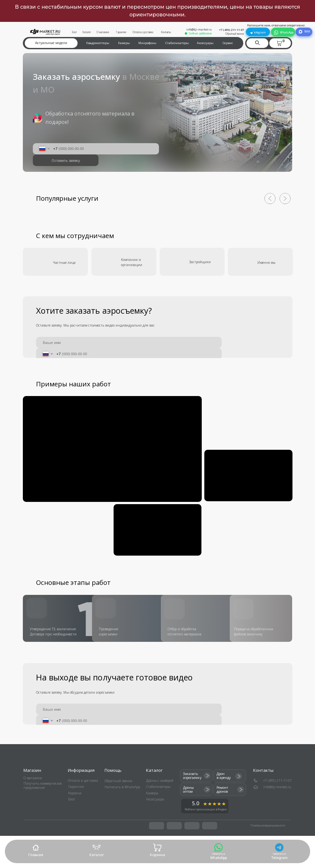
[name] (129, 343)
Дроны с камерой (160, 780)
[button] (279, 43)
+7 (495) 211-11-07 (232, 30)
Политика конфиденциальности (268, 825)
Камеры (124, 43)
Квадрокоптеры (98, 43)
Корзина (75, 793)
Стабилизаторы (177, 43)
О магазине (103, 32)
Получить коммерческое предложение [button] (43, 785)
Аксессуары (205, 43)
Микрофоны (147, 43)
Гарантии (121, 32)
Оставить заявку (66, 160)
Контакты (166, 32)
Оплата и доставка (143, 32)
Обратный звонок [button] (235, 34)
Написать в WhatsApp (122, 787)
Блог (74, 32)
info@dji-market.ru (199, 29)
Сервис (228, 43)
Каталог (87, 32)
